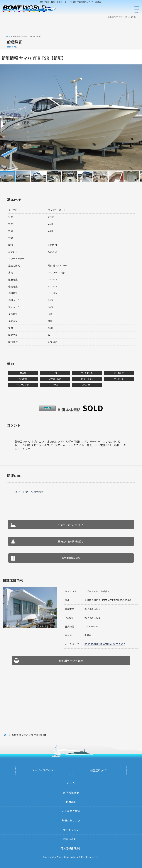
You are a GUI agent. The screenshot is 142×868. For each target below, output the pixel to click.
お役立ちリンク (71, 820)
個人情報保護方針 (71, 848)
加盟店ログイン (99, 770)
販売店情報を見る (71, 558)
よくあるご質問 (71, 811)
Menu (137, 9)
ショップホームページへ (71, 525)
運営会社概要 (71, 793)
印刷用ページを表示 (71, 661)
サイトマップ (71, 830)
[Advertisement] (71, 26)
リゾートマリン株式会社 (29, 492)
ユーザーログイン (43, 770)
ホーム (7, 36)
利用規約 (71, 802)
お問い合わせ (71, 839)
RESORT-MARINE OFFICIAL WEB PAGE (105, 644)
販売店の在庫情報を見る (71, 541)
